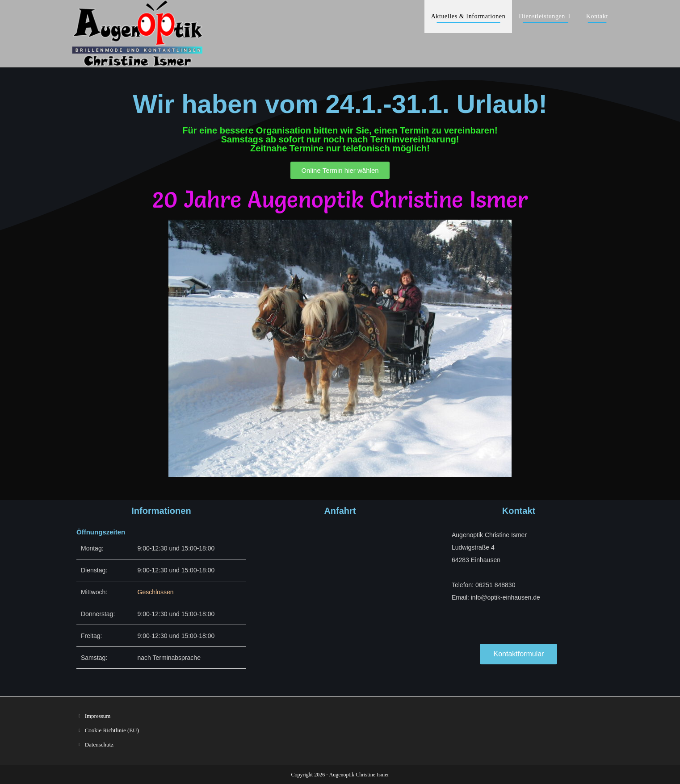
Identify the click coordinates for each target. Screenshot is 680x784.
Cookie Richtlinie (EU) (112, 730)
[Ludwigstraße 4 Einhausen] (340, 591)
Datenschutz (99, 744)
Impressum (98, 716)
